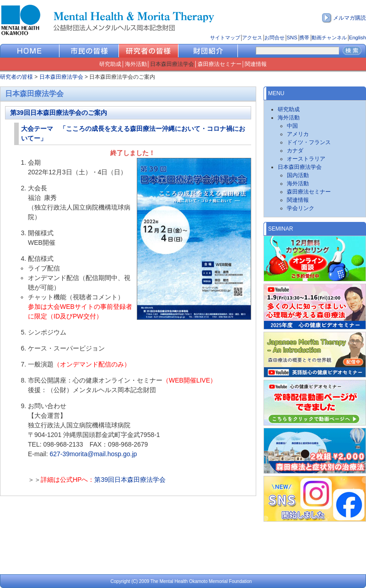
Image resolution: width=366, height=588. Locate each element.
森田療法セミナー (220, 64)
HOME (30, 51)
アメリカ (298, 134)
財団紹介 (208, 51)
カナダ (295, 151)
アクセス (252, 38)
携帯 (304, 38)
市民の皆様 (89, 51)
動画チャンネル (329, 38)
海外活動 (136, 64)
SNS (292, 38)
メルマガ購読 (350, 18)
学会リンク (301, 208)
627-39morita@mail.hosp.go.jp (93, 454)
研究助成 (110, 64)
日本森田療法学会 (172, 64)
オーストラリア (306, 159)
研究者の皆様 (149, 51)
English (358, 38)
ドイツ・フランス (309, 142)
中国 (292, 126)
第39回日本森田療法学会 (130, 480)
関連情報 (256, 64)
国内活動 (298, 175)
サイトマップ (225, 38)
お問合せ (274, 38)
